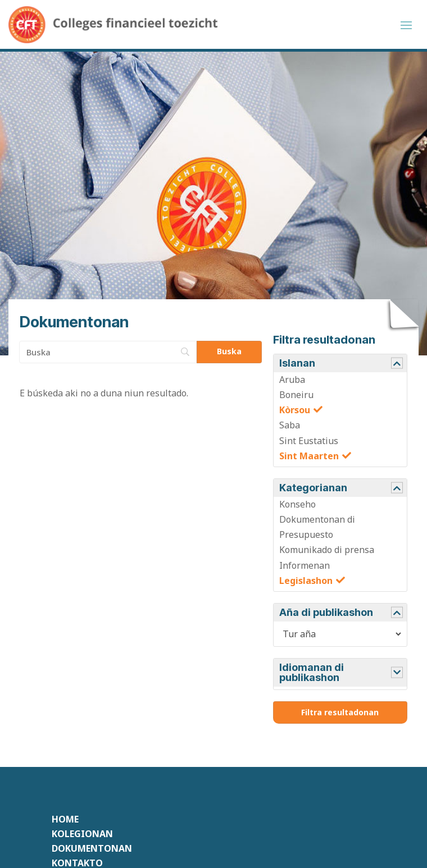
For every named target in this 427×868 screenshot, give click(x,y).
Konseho (297, 506)
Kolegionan (82, 835)
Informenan (305, 567)
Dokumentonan (92, 850)
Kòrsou (295, 412)
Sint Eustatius (309, 442)
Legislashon (306, 582)
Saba (290, 427)
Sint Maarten (309, 458)
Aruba (292, 381)
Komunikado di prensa (327, 552)
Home (65, 821)
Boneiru (296, 396)
